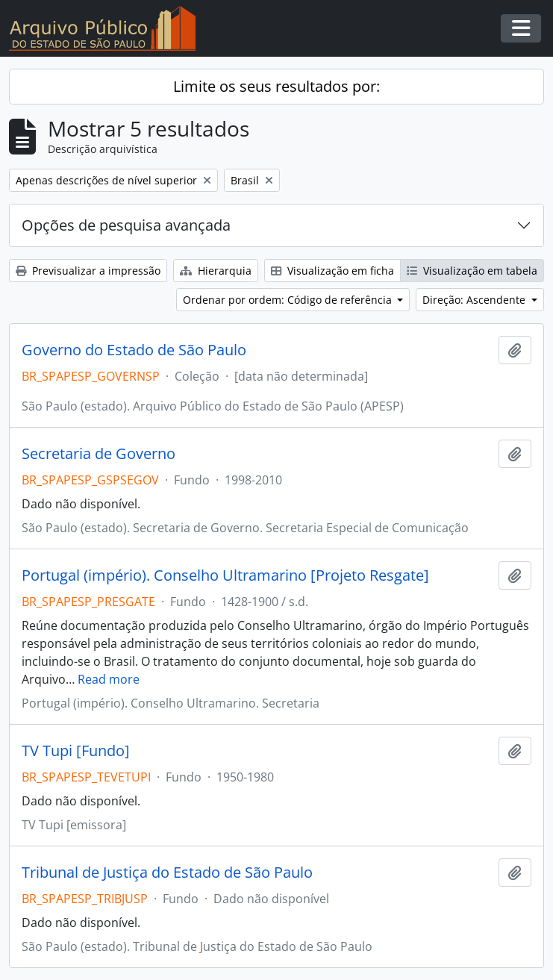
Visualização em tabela (472, 271)
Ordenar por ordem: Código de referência (289, 300)
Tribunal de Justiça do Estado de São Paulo (167, 873)
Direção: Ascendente (475, 300)
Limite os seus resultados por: (276, 86)
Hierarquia (216, 271)
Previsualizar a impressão (88, 271)
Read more (109, 679)
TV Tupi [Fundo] (76, 751)
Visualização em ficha (332, 271)
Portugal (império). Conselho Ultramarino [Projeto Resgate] (225, 575)
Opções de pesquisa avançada (126, 225)
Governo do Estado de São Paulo (134, 350)
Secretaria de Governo (99, 454)
